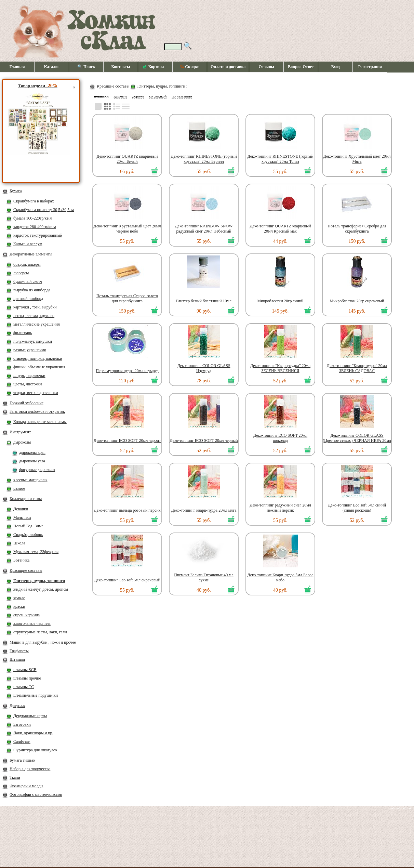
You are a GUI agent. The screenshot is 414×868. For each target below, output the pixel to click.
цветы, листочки (28, 384)
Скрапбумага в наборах (34, 201)
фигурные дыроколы (37, 470)
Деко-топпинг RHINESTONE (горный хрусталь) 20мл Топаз (280, 159)
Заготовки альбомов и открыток (37, 411)
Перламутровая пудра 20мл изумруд (127, 371)
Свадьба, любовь (28, 535)
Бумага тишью (22, 760)
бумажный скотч (28, 281)
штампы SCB (25, 670)
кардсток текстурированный (38, 235)
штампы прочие (27, 678)
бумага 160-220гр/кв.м (33, 218)
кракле (19, 598)
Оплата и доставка (228, 67)
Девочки (21, 509)
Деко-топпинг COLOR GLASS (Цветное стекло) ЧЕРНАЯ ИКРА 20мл (357, 438)
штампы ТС (24, 687)
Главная (17, 67)
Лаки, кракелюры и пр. (33, 733)
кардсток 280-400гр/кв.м (35, 227)
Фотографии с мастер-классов (36, 794)
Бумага (16, 191)
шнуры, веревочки (29, 376)
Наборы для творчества (30, 769)
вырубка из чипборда (32, 290)
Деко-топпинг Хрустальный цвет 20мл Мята (357, 159)
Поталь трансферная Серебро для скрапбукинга (357, 229)
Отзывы (266, 67)
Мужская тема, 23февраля (36, 552)
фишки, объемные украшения (39, 367)
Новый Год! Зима (28, 526)
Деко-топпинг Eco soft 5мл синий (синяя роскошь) (357, 508)
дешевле (121, 96)
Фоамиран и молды (26, 786)
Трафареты (19, 651)
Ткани (15, 777)
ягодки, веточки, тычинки (36, 393)
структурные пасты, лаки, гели (40, 632)
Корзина (153, 67)
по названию (182, 96)
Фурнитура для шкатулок (35, 750)
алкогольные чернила (32, 623)
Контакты (121, 67)
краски (19, 606)
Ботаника (21, 560)
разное (19, 488)
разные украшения (30, 350)
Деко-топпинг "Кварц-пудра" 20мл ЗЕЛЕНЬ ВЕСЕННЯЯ (280, 368)
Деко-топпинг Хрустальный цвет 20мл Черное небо (127, 229)
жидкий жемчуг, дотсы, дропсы (41, 589)
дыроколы (22, 442)
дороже (138, 96)
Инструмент (20, 432)
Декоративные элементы (31, 254)
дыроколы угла (32, 461)
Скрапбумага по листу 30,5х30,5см (44, 210)
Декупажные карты (30, 716)
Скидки (190, 67)
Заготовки (22, 724)
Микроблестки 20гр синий (280, 301)
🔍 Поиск (86, 67)
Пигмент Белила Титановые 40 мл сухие (204, 577)
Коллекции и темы (26, 499)
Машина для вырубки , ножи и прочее (43, 642)
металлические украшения (37, 324)
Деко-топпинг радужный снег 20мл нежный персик (280, 508)
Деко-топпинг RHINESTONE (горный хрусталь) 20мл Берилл (204, 159)
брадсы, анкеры (27, 264)
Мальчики (22, 517)
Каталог (52, 67)
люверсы (21, 273)
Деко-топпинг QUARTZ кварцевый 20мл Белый (127, 159)
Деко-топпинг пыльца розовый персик (127, 510)
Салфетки (22, 741)
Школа (19, 543)
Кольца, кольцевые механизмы (40, 422)
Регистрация (370, 67)
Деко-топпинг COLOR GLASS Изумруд (204, 368)
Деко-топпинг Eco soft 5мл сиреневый (127, 580)
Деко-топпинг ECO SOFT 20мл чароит (127, 440)
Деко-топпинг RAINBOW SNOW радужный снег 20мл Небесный (204, 229)
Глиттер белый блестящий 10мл (204, 301)
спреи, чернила (26, 615)
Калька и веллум (28, 244)
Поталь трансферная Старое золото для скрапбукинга (127, 298)
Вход (336, 67)
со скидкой (158, 96)
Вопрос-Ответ (301, 67)
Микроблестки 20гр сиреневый (357, 301)
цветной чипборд (28, 299)
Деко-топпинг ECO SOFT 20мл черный (204, 440)
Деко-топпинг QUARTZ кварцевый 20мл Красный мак (280, 229)
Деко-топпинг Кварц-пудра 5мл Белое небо (280, 577)
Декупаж (17, 706)
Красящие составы (26, 570)
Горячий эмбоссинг (26, 403)
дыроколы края (32, 452)
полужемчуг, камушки (33, 341)
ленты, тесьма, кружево (34, 316)
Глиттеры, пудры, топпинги (39, 581)
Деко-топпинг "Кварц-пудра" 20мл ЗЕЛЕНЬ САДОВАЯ (357, 368)
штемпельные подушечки (36, 695)
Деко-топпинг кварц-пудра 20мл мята (204, 510)
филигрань (23, 333)
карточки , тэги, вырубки (35, 307)
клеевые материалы (30, 480)
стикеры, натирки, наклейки (38, 358)
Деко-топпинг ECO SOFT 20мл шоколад (280, 438)
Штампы (17, 659)
